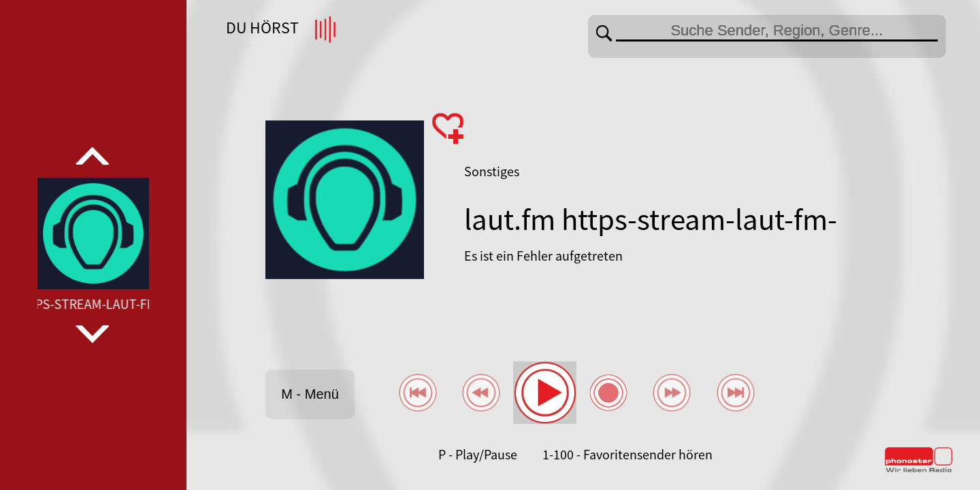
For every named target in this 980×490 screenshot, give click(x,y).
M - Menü (310, 394)
